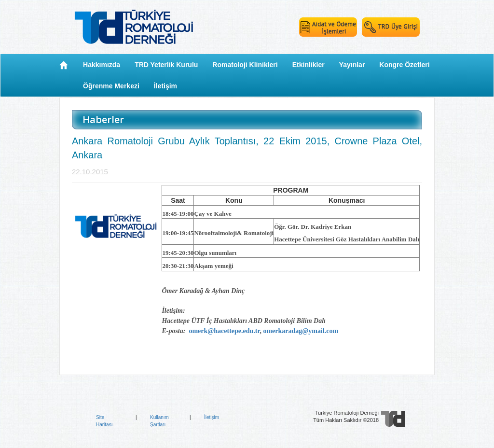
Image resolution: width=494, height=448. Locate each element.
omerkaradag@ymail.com (301, 331)
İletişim (212, 417)
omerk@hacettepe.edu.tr (224, 331)
